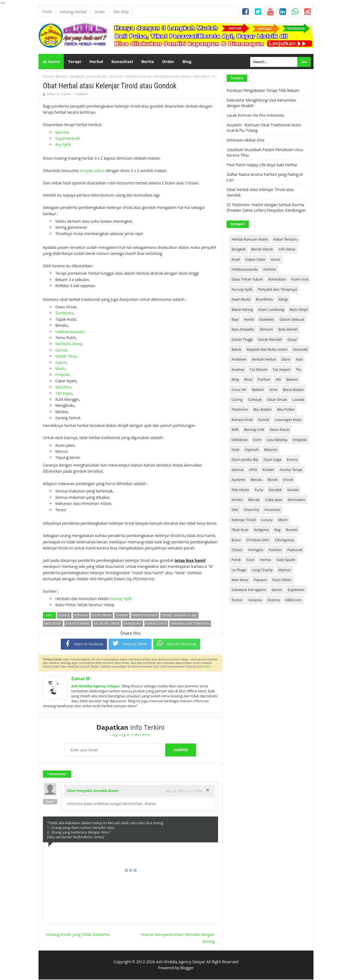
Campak (255, 400)
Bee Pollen (286, 410)
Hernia (266, 560)
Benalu (62, 77)
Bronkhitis (264, 300)
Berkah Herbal (264, 360)
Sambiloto (64, 313)
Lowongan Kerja (288, 420)
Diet (235, 510)
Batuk (236, 350)
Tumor (237, 600)
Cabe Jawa (274, 500)
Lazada (298, 400)
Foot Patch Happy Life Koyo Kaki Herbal (262, 165)
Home (51, 62)
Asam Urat (300, 280)
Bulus (236, 540)
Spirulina (63, 387)
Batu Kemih (288, 330)
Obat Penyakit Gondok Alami (93, 791)
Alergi (283, 300)
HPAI (253, 470)
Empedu (300, 440)
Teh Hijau (64, 394)
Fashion (275, 550)
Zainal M (81, 679)
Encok (288, 480)
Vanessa (255, 600)
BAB (235, 430)
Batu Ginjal (299, 310)
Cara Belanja (277, 440)
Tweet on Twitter (130, 644)
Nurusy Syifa (121, 599)
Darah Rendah (270, 340)
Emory (292, 460)
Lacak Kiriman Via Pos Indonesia (255, 116)
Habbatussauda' (70, 332)
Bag (277, 530)
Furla (259, 490)
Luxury (267, 520)
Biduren (271, 450)
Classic (237, 550)
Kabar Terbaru (285, 240)
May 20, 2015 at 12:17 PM (184, 792)
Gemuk (238, 470)
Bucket (292, 530)
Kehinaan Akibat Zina (246, 141)
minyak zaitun (92, 171)
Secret (277, 590)
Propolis (63, 375)
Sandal (293, 490)
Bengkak (77, 77)
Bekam (292, 380)
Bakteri (258, 390)
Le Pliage (239, 570)
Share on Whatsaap (177, 644)
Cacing (237, 400)
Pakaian (260, 580)
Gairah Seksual (292, 320)
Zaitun (61, 363)
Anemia (238, 370)
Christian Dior (258, 540)
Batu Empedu (243, 330)
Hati (299, 360)
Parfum (264, 380)
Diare (286, 360)
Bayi (235, 320)
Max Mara (240, 580)
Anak (236, 260)
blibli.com (294, 600)
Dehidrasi (240, 440)
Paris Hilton (282, 580)
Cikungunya (284, 540)
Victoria (274, 600)
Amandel (300, 350)
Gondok (116, 77)
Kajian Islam (255, 260)
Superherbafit (68, 139)
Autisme (238, 480)
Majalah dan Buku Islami (267, 350)
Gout (250, 560)
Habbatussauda (138, 77)
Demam (266, 330)
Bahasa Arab (242, 420)
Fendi (236, 560)
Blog (235, 380)
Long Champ (262, 570)
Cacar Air (239, 390)
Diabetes (267, 320)
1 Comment (80, 95)
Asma (276, 260)
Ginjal (292, 340)
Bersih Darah (262, 250)
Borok (273, 480)
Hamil (249, 320)
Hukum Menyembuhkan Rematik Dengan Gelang (178, 938)
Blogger (187, 968)
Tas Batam (258, 370)
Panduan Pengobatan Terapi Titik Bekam (263, 91)
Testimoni (240, 410)
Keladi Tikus (66, 357)
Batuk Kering (242, 310)
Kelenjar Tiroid (244, 520)
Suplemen (296, 590)
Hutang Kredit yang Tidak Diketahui (78, 935)
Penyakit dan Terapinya (277, 290)
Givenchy (251, 510)
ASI (278, 380)
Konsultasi (277, 280)
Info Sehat (201, 77)
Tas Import (282, 370)
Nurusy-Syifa (242, 290)
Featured (295, 550)
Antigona (261, 530)
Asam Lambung (271, 310)
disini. (208, 667)
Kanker (269, 470)
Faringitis (256, 550)
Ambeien (239, 360)
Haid (235, 450)
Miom (283, 520)
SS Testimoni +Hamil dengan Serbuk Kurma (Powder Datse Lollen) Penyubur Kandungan (266, 208)
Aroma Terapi (291, 470)
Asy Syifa (63, 145)
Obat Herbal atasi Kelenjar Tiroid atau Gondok (110, 86)
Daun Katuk (280, 430)
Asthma (269, 270)
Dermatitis (296, 500)
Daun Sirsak (97, 77)
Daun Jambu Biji (245, 460)
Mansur (285, 570)
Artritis (237, 500)
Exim (257, 440)
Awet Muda (241, 300)
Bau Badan (263, 410)
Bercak (254, 500)
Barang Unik (254, 430)
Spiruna (62, 133)
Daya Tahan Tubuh (247, 280)
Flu (299, 370)
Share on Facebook (84, 644)
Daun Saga (272, 460)
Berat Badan (293, 390)
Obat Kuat (240, 530)
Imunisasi (273, 510)
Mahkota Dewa (69, 344)
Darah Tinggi (242, 340)
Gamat (61, 351)
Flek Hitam (240, 490)
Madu (61, 369)
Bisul (248, 380)
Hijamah (252, 450)
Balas (50, 802)
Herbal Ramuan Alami (172, 77)
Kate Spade (286, 560)
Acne (273, 390)
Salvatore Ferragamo (249, 590)
